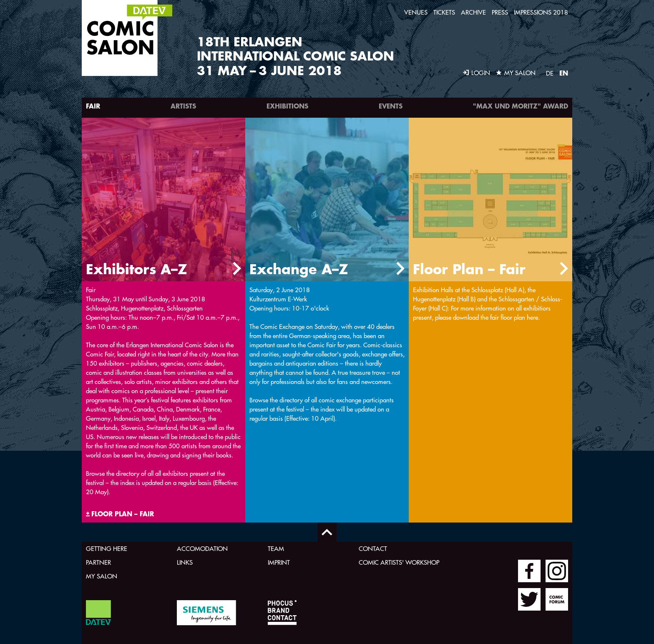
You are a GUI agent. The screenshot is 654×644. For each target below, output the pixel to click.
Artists (183, 106)
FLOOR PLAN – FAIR (123, 514)
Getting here (107, 549)
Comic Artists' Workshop (399, 562)
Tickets (444, 12)
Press (500, 12)
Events (391, 106)
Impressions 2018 (541, 12)
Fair (93, 106)
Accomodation (202, 549)
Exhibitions (287, 106)
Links (185, 562)
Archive (473, 12)
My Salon (102, 576)
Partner (98, 562)
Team (276, 549)
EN (564, 73)
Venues (416, 12)
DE (550, 73)
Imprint (279, 562)
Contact (373, 549)
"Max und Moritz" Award (521, 106)
